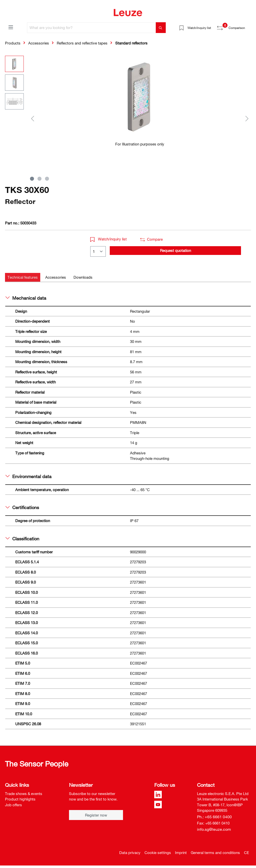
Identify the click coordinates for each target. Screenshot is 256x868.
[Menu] (11, 27)
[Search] (161, 28)
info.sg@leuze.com (214, 829)
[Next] (247, 118)
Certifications (22, 507)
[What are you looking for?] (91, 28)
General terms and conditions (215, 853)
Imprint (181, 853)
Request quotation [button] (175, 250)
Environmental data (28, 476)
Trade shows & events (24, 794)
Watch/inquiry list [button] (108, 239)
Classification (22, 539)
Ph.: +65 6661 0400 (214, 817)
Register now (96, 815)
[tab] (23, 277)
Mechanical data (26, 298)
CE (246, 853)
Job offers (13, 805)
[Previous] (32, 118)
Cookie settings (158, 853)
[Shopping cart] (248, 26)
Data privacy (130, 853)
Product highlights (20, 799)
